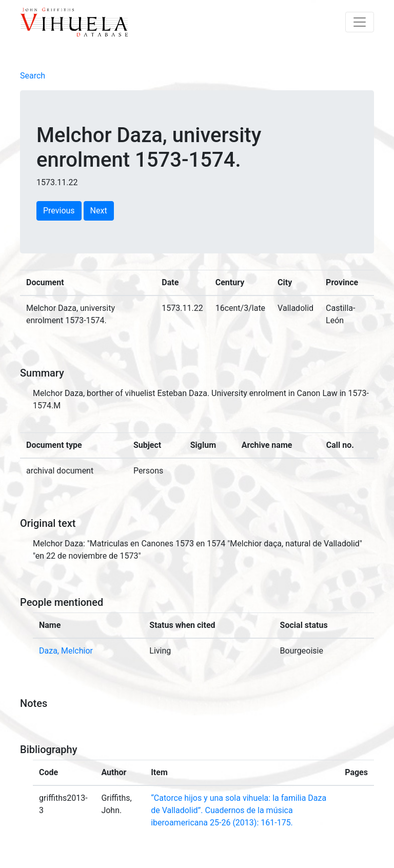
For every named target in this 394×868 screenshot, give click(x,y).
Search (33, 76)
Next (99, 211)
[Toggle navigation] (360, 22)
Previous (59, 211)
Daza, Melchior (66, 651)
